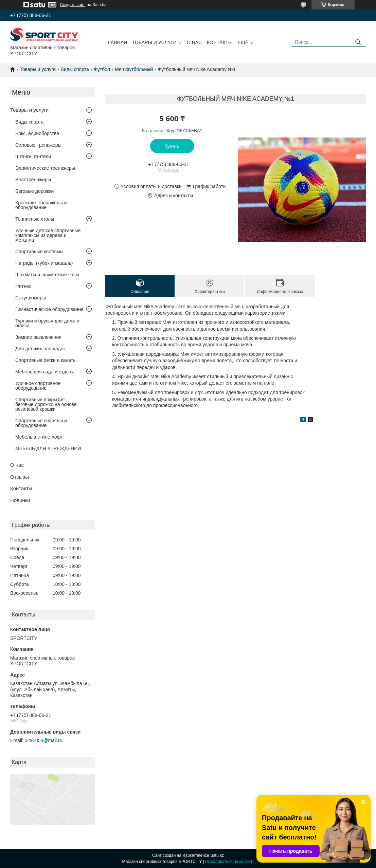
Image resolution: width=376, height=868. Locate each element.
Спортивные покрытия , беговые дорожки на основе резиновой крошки (46, 404)
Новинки (20, 500)
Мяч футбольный (134, 69)
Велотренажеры (33, 180)
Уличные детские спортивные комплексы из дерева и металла (48, 235)
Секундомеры (31, 298)
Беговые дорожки (34, 191)
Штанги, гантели (33, 156)
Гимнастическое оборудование (49, 309)
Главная (116, 42)
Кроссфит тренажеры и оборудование (41, 205)
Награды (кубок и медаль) (44, 263)
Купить (172, 146)
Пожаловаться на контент (229, 862)
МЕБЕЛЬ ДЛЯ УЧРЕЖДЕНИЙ (48, 448)
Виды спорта (75, 69)
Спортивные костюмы (39, 252)
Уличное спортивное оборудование (38, 386)
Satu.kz (217, 855)
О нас (194, 42)
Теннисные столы (35, 219)
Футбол (102, 69)
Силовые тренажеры (38, 145)
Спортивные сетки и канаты (46, 360)
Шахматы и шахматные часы (47, 275)
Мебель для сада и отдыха (45, 372)
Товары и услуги (154, 42)
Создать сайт (73, 5)
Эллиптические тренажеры (45, 168)
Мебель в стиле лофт (39, 437)
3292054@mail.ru (44, 740)
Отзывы (20, 477)
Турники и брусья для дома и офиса (47, 323)
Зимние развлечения (38, 337)
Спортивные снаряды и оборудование (41, 423)
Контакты (220, 42)
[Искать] (358, 42)
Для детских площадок (40, 349)
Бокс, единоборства (37, 133)
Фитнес (23, 286)
